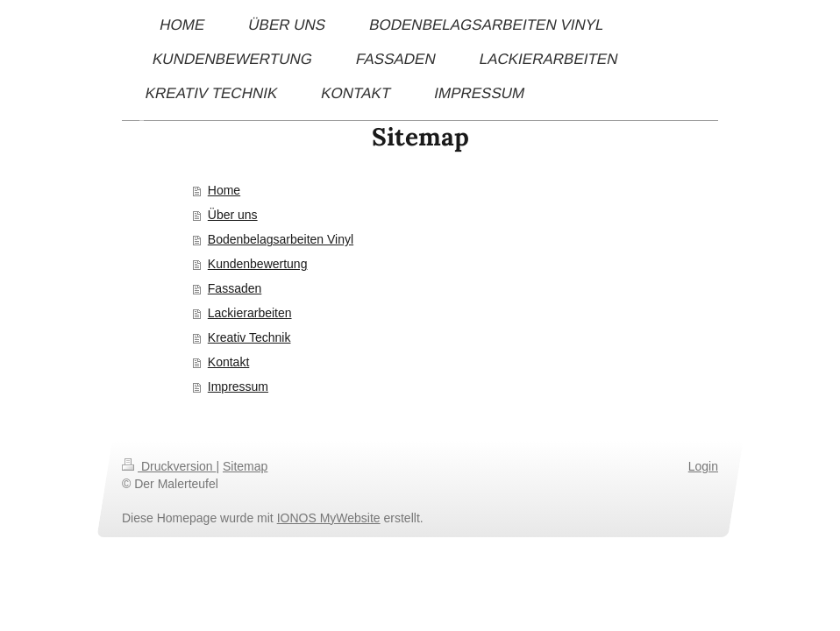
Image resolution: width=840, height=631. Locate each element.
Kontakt (228, 362)
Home (224, 190)
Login (703, 466)
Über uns (233, 215)
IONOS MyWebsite (329, 518)
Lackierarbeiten (250, 313)
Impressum (238, 386)
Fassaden (235, 288)
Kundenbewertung (258, 264)
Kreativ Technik (249, 337)
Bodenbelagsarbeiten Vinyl (281, 239)
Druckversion (169, 466)
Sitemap (245, 466)
